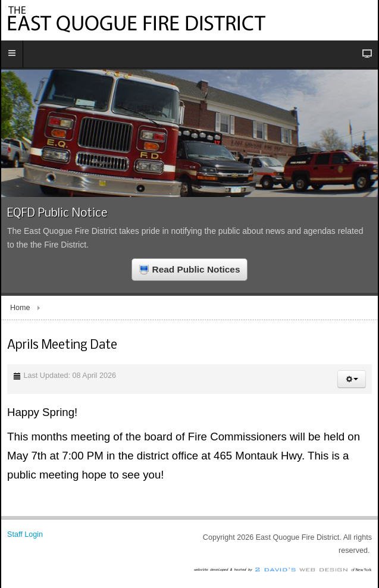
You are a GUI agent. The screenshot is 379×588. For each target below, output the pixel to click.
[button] (352, 379)
